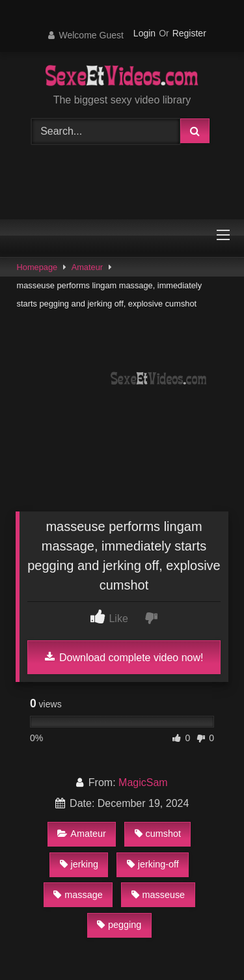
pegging (119, 925)
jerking (79, 864)
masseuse (158, 895)
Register (189, 33)
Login (144, 33)
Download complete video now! (124, 657)
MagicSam (143, 783)
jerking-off (153, 864)
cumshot (158, 834)
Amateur (87, 267)
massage (78, 895)
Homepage (37, 267)
